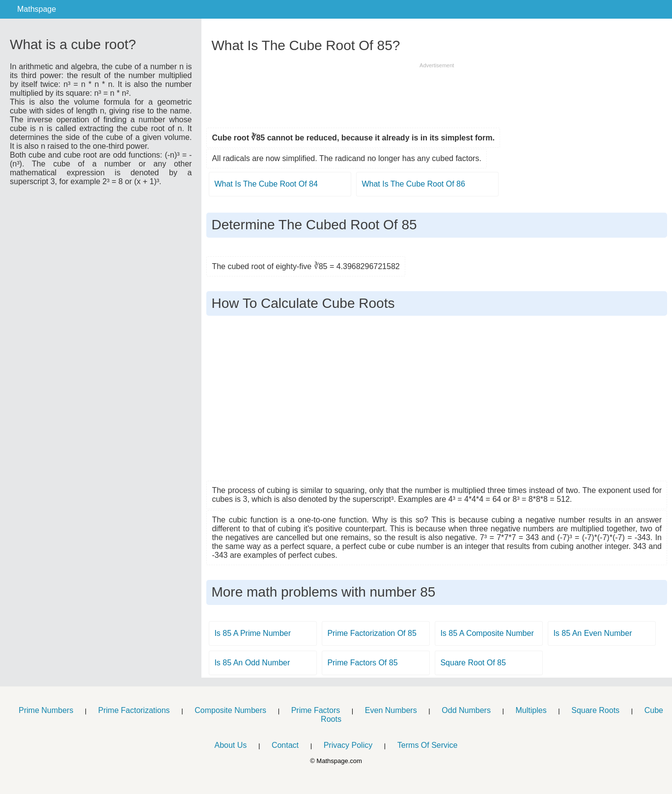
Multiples (531, 710)
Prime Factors (316, 710)
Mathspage (37, 9)
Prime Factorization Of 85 (372, 633)
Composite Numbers (230, 710)
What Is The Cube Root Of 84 (266, 184)
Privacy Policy (348, 745)
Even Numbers (391, 710)
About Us (230, 745)
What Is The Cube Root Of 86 (413, 184)
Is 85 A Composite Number (487, 633)
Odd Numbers (466, 710)
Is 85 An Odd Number (252, 663)
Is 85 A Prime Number (252, 633)
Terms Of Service (428, 745)
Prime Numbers (46, 710)
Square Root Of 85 (473, 663)
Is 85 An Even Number (592, 633)
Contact (285, 745)
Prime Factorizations (134, 710)
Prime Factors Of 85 (362, 663)
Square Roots (595, 710)
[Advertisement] (437, 92)
